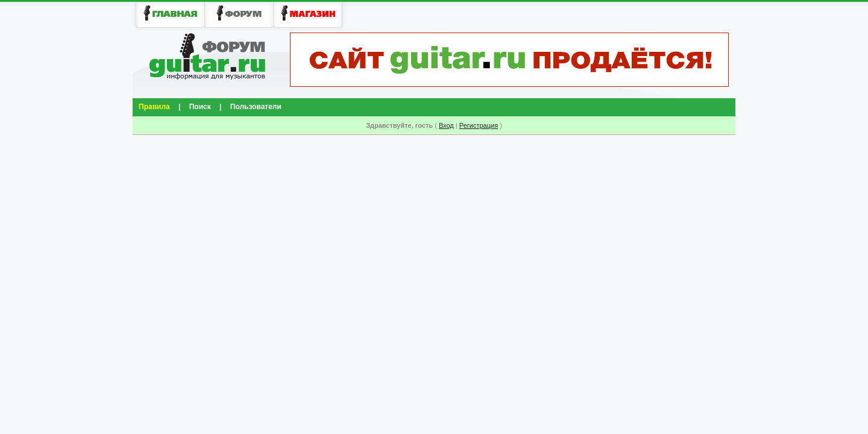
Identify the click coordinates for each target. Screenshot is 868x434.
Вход (446, 125)
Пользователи (256, 107)
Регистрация (479, 125)
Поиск (200, 107)
